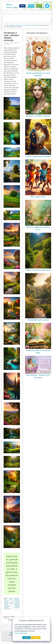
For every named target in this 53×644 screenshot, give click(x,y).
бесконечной (7, 609)
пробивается (16, 598)
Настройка (36, 638)
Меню (31, 6)
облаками (7, 602)
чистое (10, 600)
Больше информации (21, 633)
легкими (6, 601)
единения (17, 606)
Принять (26, 638)
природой (6, 607)
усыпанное (17, 600)
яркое (5, 600)
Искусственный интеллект (13, 43)
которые (17, 602)
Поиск (22, 6)
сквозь (12, 602)
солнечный (17, 604)
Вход (39, 6)
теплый (6, 604)
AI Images (7, 44)
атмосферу (17, 605)
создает (6, 605)
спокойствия (7, 606)
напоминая (17, 607)
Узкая (11, 598)
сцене (11, 604)
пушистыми (16, 601)
